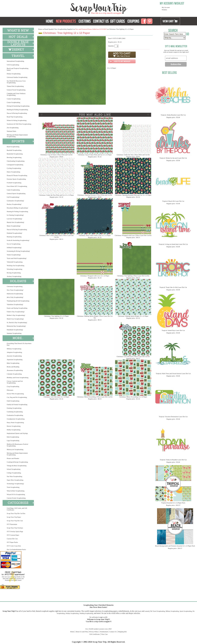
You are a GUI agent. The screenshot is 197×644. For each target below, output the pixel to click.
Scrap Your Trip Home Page (79, 8)
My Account (166, 7)
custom (147, 611)
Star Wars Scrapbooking (14, 476)
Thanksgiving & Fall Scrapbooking (18, 301)
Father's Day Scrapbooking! (16, 312)
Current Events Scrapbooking (16, 498)
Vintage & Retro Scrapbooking (17, 466)
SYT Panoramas (12, 524)
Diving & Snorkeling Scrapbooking (18, 106)
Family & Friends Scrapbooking (17, 404)
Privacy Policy (94, 632)
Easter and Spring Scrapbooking (17, 308)
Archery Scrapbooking (14, 276)
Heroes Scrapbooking (14, 426)
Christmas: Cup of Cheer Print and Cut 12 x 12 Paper (95, 155)
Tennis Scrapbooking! (14, 255)
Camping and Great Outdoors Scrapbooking (16, 94)
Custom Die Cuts (12, 539)
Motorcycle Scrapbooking (15, 449)
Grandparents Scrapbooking (16, 419)
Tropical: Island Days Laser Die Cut (173, 330)
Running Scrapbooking (14, 237)
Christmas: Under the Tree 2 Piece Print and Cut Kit (133, 155)
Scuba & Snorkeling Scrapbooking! (18, 240)
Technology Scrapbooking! (15, 484)
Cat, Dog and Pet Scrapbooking (17, 397)
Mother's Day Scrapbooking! (16, 315)
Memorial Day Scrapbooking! (16, 326)
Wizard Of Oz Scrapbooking (16, 494)
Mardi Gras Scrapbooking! (15, 319)
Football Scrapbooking (14, 183)
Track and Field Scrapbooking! (17, 258)
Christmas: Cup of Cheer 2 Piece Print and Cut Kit (56, 155)
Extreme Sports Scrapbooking (16, 179)
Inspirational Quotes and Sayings (17, 433)
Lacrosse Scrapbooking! (14, 219)
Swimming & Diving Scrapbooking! (18, 251)
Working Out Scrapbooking (16, 265)
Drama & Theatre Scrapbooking (17, 175)
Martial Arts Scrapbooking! (16, 222)
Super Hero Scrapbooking (15, 480)
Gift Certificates (95, 634)
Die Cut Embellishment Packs (16, 549)
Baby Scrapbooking (13, 363)
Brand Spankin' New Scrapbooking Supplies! (59, 29)
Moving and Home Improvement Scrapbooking (17, 136)
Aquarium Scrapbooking (15, 359)
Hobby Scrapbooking (14, 430)
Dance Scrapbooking (13, 172)
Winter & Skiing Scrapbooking (17, 120)
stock (140, 611)
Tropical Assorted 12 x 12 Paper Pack (173, 503)
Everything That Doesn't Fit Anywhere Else (19, 344)
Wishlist (164, 10)
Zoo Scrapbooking (13, 128)
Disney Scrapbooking (14, 74)
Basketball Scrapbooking (15, 154)
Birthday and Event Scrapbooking (18, 377)
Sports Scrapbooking (186, 611)
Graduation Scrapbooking (15, 415)
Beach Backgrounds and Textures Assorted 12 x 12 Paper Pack (175, 546)
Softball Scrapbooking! (14, 247)
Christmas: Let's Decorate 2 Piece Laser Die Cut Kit (133, 356)
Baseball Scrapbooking (14, 150)
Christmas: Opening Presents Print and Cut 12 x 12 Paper (133, 195)
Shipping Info (122, 632)
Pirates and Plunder (13, 458)
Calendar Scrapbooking (14, 374)
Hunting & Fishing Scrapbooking (17, 110)
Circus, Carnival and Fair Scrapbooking (15, 382)
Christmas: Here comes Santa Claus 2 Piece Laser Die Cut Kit (56, 236)
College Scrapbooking (14, 473)
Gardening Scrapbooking (15, 412)
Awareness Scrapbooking (15, 370)
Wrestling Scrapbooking (14, 269)
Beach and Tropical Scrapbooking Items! (18, 69)
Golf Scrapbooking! (13, 197)
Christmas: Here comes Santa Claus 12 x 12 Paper (95, 235)
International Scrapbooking (15, 61)
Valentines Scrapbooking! (15, 304)
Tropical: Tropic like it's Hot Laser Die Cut (173, 287)
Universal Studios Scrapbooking (17, 77)
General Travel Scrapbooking (16, 90)
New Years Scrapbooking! (15, 290)
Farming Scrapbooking (14, 408)
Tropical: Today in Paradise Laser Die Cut (173, 460)
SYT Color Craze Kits (14, 546)
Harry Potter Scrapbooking (15, 422)
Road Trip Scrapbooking (15, 117)
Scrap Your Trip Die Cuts (15, 521)
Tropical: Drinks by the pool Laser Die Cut (173, 158)
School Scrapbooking (14, 469)
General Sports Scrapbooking (16, 193)
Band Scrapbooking (13, 147)
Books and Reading (13, 367)
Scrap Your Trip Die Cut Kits (16, 513)
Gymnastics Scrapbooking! (15, 201)
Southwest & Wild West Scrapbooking (19, 124)
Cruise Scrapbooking (13, 102)
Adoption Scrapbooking (14, 352)
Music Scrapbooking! (14, 226)
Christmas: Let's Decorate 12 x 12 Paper (56, 397)
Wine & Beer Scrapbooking (16, 491)
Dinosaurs (10, 390)
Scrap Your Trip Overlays (15, 528)
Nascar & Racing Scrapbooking (17, 113)
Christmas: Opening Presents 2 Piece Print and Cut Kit (95, 195)
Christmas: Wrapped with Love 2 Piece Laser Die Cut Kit (133, 235)
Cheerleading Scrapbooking (16, 161)
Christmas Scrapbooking (15, 286)
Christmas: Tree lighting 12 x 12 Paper (56, 316)
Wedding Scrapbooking (86, 613)
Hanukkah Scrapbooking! (15, 330)
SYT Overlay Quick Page (15, 531)
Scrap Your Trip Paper (14, 517)
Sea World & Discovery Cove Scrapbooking (16, 82)
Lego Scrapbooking (13, 440)
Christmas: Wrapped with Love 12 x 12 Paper (95, 276)
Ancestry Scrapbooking (14, 356)
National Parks (11, 131)
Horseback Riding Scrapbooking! (17, 208)
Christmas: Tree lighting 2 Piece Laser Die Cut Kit (133, 276)
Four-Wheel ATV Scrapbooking (17, 186)
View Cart (104, 634)
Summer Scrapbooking (14, 333)
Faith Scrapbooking (13, 401)
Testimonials (104, 632)
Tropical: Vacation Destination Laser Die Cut (173, 417)
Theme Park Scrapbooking (15, 86)
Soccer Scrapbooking (14, 244)
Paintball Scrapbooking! (14, 233)
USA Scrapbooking (13, 65)
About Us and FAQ (82, 632)
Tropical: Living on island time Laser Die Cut (173, 244)
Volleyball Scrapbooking (15, 262)
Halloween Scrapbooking (15, 294)
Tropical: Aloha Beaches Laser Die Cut (173, 115)
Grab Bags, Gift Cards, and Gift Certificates (17, 509)
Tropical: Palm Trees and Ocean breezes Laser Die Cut (173, 373)
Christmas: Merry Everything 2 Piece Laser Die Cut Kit (95, 397)
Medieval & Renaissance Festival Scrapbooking (17, 445)
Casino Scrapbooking (14, 99)
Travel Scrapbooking (159, 611)
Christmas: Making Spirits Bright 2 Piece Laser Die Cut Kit (95, 317)
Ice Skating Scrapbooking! (15, 215)
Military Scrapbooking (14, 349)
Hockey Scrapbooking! (14, 204)
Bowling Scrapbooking (14, 157)
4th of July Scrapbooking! (15, 297)
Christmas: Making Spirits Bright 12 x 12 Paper (133, 316)
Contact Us (113, 632)
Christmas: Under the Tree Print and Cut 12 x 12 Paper (56, 195)
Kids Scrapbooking (13, 437)
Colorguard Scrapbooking (15, 165)
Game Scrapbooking (13, 190)
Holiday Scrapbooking (72, 613)
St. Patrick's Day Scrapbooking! (17, 322)
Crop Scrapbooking (13, 386)
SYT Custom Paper (13, 535)
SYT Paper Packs (12, 542)
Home (40, 29)
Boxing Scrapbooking (14, 273)
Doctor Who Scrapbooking (15, 394)
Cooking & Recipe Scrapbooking (17, 462)
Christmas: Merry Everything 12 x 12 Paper (133, 397)
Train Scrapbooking (13, 487)
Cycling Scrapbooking (14, 168)
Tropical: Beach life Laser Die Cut (173, 201)
